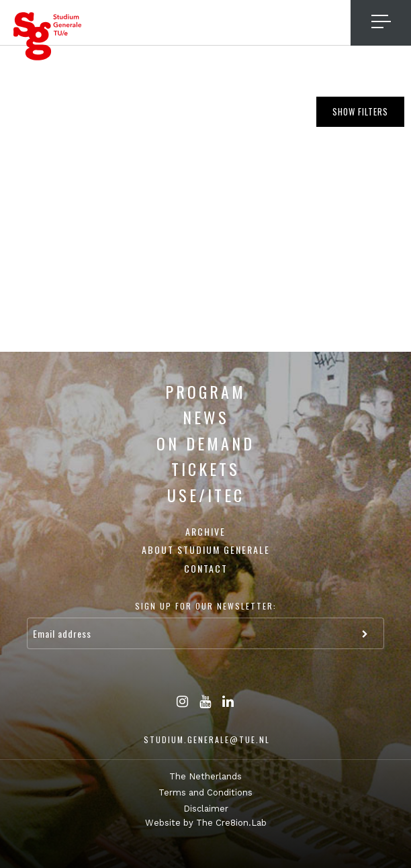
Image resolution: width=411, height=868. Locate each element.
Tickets (205, 469)
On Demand (205, 443)
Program (205, 391)
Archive (205, 531)
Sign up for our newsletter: (206, 606)
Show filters (360, 111)
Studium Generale (48, 36)
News (206, 417)
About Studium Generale (206, 549)
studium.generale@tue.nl (207, 739)
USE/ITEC (206, 495)
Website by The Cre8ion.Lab (206, 823)
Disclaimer (206, 809)
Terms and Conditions (205, 792)
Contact (206, 568)
